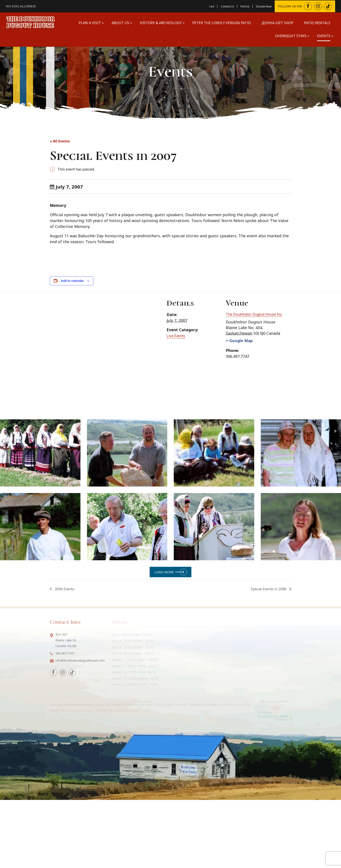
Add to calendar (72, 281)
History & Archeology (160, 23)
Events (323, 36)
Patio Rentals (317, 23)
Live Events (177, 336)
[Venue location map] (102, 348)
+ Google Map (241, 347)
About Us (120, 23)
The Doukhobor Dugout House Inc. (255, 317)
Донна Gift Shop (277, 23)
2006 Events (64, 652)
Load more (164, 634)
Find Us (239, 6)
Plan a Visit (89, 23)
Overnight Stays (290, 36)
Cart (201, 6)
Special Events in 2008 (268, 652)
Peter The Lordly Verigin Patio (221, 23)
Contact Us (219, 6)
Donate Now (261, 6)
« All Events (61, 141)
